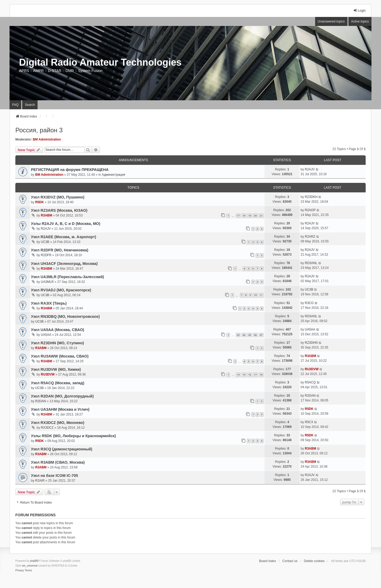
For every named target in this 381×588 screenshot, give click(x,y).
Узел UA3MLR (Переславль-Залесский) (67, 277)
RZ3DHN (311, 343)
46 (255, 335)
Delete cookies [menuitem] (314, 561)
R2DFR (46, 255)
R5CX (309, 422)
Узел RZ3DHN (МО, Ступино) (57, 343)
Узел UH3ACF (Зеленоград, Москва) (64, 264)
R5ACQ (310, 382)
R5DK (40, 202)
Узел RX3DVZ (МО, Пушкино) (58, 197)
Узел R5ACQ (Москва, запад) (58, 383)
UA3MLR (47, 282)
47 (261, 335)
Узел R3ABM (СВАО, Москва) (58, 462)
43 (238, 335)
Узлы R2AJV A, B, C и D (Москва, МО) (66, 224)
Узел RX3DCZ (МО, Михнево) (58, 423)
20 (255, 216)
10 (255, 295)
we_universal (30, 566)
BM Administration (47, 139)
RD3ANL (311, 263)
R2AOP (310, 210)
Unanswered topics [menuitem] (331, 21)
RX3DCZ (47, 428)
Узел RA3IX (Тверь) (49, 303)
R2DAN (41, 401)
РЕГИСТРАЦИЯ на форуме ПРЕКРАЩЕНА (70, 170)
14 (238, 375)
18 (244, 216)
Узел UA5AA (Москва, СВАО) (58, 330)
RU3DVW (48, 374)
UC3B (45, 242)
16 (250, 375)
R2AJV (310, 169)
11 (261, 295)
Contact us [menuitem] (290, 561)
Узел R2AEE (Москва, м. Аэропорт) (63, 237)
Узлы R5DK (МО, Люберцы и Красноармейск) (73, 436)
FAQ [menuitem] (15, 105)
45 (250, 335)
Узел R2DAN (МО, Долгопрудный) (62, 396)
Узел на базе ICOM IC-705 (55, 476)
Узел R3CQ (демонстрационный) (62, 449)
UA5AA (46, 335)
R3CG (309, 303)
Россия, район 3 (39, 130)
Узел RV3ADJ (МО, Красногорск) (61, 290)
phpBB (34, 561)
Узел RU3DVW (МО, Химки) (56, 369)
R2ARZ (310, 237)
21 (261, 216)
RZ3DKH (311, 197)
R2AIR (40, 481)
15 (244, 375)
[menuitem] (20, 571)
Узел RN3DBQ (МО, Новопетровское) (65, 316)
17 (238, 216)
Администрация (114, 175)
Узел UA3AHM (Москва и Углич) (60, 409)
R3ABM (46, 215)
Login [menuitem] (359, 10)
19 (250, 216)
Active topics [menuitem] (360, 21)
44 (244, 335)
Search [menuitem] (30, 105)
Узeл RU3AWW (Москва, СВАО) (60, 356)
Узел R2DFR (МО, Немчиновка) (60, 250)
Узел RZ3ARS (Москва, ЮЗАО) (59, 210)
